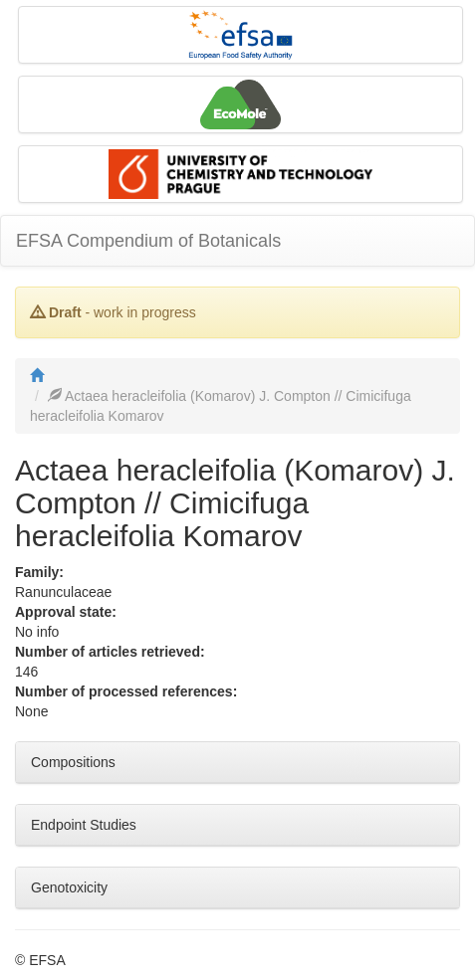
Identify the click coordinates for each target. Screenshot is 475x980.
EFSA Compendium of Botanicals (148, 241)
